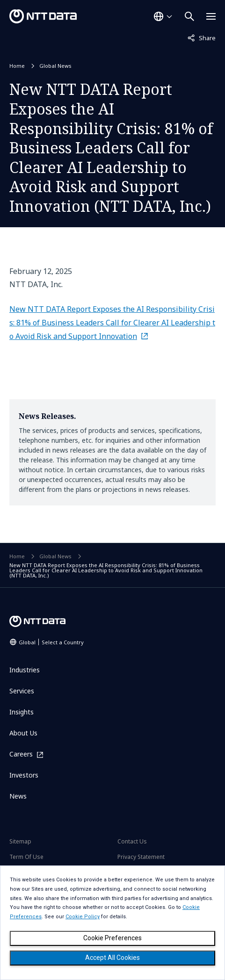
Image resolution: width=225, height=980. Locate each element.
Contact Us (132, 841)
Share (202, 37)
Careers (21, 754)
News (18, 796)
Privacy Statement (141, 857)
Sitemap (20, 841)
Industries (25, 670)
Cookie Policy (83, 917)
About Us (23, 733)
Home (17, 66)
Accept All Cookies (112, 958)
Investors (24, 775)
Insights (22, 712)
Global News (55, 66)
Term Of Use (26, 857)
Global (51, 642)
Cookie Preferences (112, 938)
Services (22, 691)
